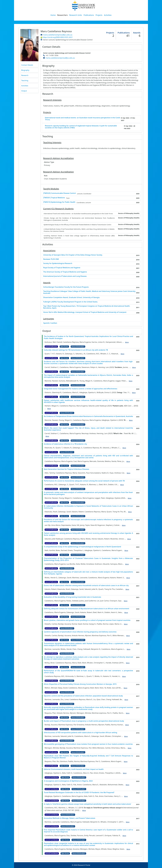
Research (25, 75)
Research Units (76, 15)
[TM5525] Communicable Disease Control (60, 193)
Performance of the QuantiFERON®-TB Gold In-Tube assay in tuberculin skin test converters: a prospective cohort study (88, 672)
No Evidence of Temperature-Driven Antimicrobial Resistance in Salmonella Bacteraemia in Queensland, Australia (88, 416)
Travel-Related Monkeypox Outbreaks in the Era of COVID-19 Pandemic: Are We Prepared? (79, 793)
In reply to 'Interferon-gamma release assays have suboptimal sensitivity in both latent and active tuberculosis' (88, 804)
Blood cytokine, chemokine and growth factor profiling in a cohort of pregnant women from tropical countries (87, 620)
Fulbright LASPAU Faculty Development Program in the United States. (71, 302)
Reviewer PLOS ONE (51, 259)
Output (24, 91)
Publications (89, 15)
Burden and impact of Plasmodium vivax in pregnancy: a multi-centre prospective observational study (84, 721)
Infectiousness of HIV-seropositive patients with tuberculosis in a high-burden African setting (80, 733)
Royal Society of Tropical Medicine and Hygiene (62, 268)
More (127, 342)
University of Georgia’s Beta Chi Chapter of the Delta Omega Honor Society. (73, 255)
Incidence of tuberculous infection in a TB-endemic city (65, 444)
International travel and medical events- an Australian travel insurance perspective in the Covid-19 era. (83, 119)
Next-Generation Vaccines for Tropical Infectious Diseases (66, 469)
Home (53, 15)
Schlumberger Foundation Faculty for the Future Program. (66, 287)
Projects (99, 15)
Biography (25, 70)
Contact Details (27, 65)
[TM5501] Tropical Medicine (54, 198)
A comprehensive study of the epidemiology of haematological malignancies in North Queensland (82, 547)
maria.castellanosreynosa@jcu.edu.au (58, 35)
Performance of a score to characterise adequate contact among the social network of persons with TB (84, 481)
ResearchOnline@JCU (78, 346)
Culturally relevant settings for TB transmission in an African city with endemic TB (76, 350)
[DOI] (136, 406)
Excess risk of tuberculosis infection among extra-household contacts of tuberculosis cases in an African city (86, 585)
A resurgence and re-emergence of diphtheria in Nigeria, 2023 (68, 781)
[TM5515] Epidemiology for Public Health (59, 202)
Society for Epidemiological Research (58, 263)
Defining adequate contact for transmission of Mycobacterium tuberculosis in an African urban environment (86, 609)
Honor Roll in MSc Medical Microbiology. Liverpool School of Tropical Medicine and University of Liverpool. (85, 312)
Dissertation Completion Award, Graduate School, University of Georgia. (72, 297)
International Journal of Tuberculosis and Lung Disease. (65, 276)
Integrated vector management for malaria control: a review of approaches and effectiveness (81, 389)
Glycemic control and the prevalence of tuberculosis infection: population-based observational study (83, 696)
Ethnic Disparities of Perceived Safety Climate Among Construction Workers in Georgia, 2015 (80, 684)
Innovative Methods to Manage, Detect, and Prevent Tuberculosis (70, 818)
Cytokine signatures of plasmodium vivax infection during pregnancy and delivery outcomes (80, 632)
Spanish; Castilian (50, 323)
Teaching (25, 80)
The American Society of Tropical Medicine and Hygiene (65, 272)
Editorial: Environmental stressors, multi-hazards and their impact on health (74, 769)
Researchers (62, 15)
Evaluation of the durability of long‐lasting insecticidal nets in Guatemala (72, 597)
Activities (108, 15)
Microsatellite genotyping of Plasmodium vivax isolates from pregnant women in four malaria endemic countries (88, 744)
